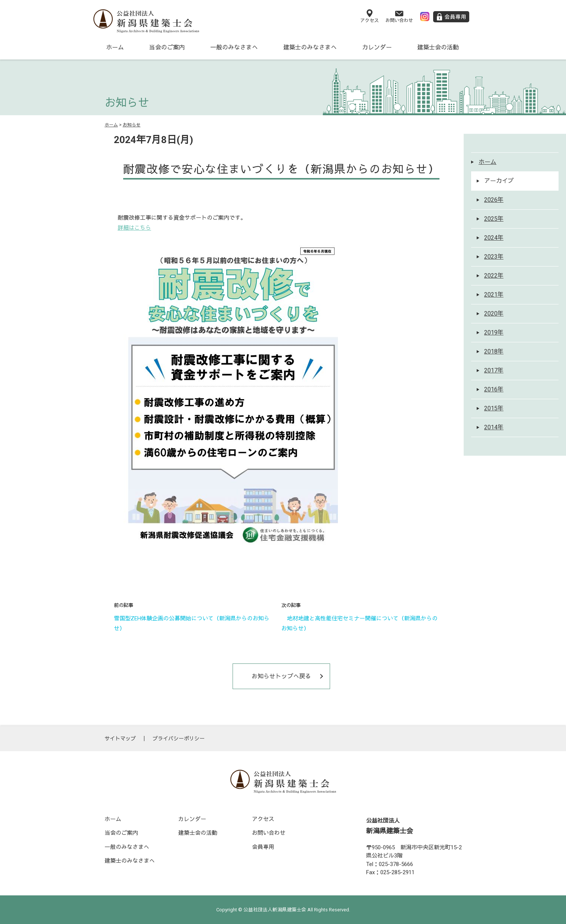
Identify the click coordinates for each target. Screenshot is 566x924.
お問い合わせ (269, 833)
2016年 (494, 389)
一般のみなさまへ (234, 47)
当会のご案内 (167, 47)
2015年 (494, 408)
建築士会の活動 (438, 47)
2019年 (494, 332)
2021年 (494, 295)
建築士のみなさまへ (310, 47)
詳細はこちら (134, 228)
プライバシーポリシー (179, 739)
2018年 (494, 351)
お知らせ (132, 125)
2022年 (494, 276)
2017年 (494, 370)
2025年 (494, 219)
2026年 (494, 200)
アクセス (263, 819)
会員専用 (263, 847)
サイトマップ (120, 739)
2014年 (494, 427)
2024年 (494, 238)
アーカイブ (499, 181)
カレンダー (377, 47)
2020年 (494, 314)
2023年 (494, 257)
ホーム (115, 47)
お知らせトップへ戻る (281, 676)
